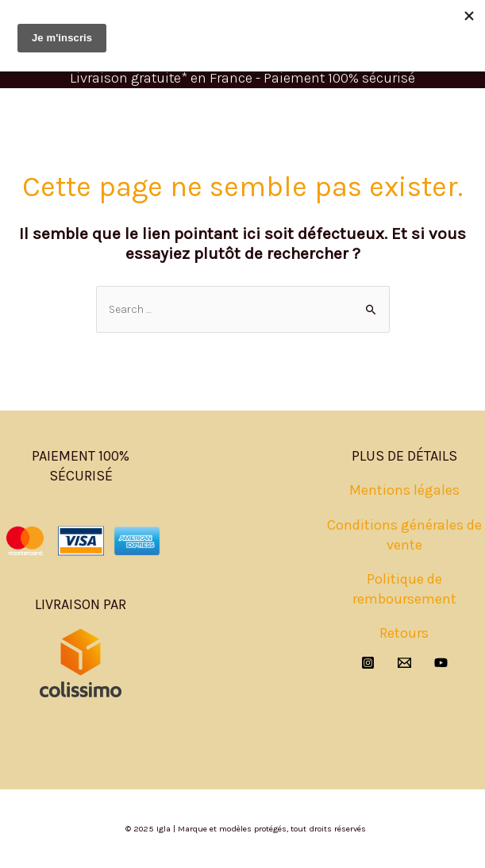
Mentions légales (404, 490)
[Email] (404, 663)
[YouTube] (441, 663)
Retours (404, 633)
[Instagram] (368, 663)
